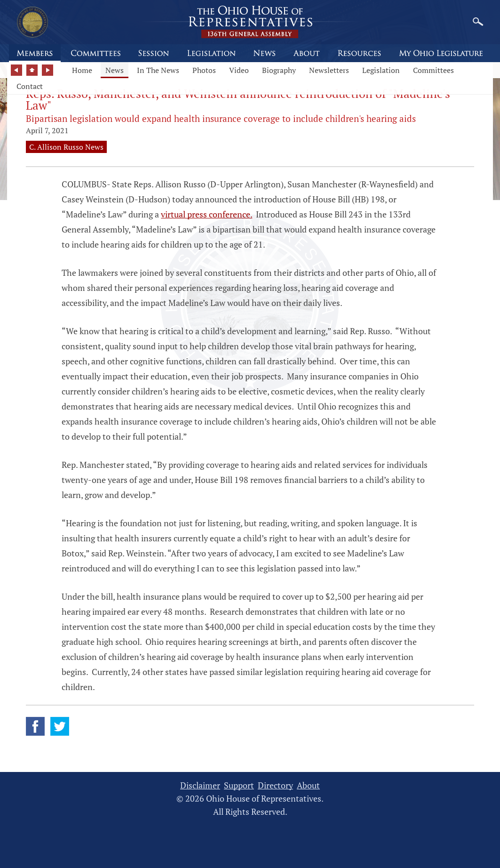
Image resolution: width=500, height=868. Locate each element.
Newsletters (329, 70)
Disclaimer (200, 785)
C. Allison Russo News (66, 147)
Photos (204, 70)
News (115, 70)
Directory (275, 785)
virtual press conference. (206, 214)
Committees (433, 70)
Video (239, 70)
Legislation (381, 70)
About (308, 785)
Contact (30, 86)
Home (82, 70)
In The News (158, 70)
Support (239, 785)
